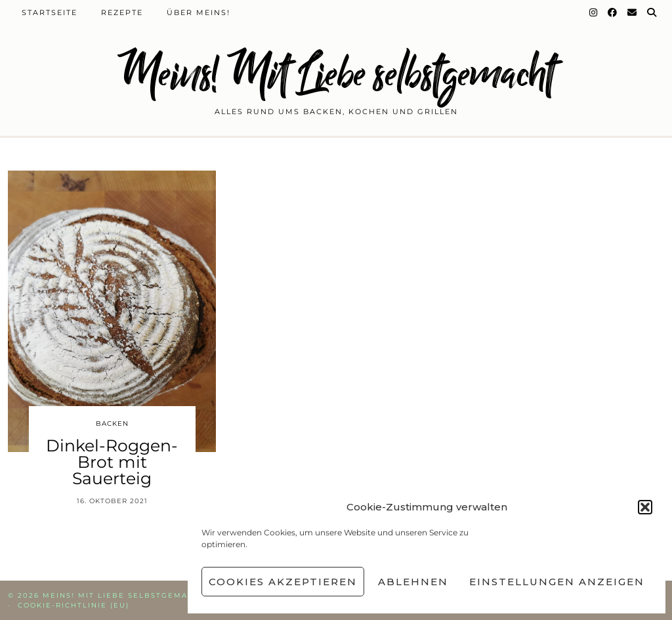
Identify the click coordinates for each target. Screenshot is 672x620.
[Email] (633, 12)
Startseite (50, 12)
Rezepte (122, 12)
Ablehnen (413, 582)
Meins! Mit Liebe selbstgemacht (336, 74)
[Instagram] (594, 12)
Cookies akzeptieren (283, 582)
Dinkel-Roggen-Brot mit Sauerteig (112, 462)
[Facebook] (613, 12)
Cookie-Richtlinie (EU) (73, 605)
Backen (112, 424)
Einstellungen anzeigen (557, 582)
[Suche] (652, 12)
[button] (645, 507)
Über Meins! (199, 12)
